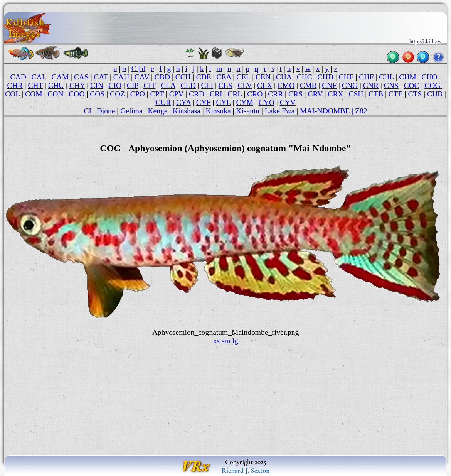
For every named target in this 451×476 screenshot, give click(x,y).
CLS (225, 85)
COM (34, 94)
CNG (350, 85)
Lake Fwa (280, 111)
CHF (366, 77)
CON (55, 94)
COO (77, 94)
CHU (56, 85)
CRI (216, 94)
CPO (138, 94)
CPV (177, 94)
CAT (101, 77)
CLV (245, 85)
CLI (207, 85)
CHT (35, 85)
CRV (315, 94)
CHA (284, 77)
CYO (267, 102)
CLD (188, 85)
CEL (243, 77)
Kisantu (248, 111)
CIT (149, 85)
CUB (435, 94)
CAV (142, 77)
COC (411, 85)
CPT (157, 94)
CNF (329, 85)
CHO (429, 77)
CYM (245, 102)
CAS (81, 77)
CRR (275, 94)
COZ (117, 94)
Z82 (361, 111)
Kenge (157, 111)
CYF (204, 102)
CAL (39, 77)
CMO (286, 85)
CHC (305, 77)
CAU (121, 77)
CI (88, 111)
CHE (346, 77)
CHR (15, 85)
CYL (223, 102)
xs (216, 341)
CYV (288, 102)
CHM (408, 77)
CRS (295, 94)
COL (12, 94)
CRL (235, 94)
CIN (97, 85)
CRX (336, 94)
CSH (356, 94)
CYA (183, 102)
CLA (168, 85)
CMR (308, 85)
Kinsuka (218, 111)
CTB (376, 94)
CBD (162, 77)
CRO (255, 94)
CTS (415, 94)
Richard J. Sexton (246, 470)
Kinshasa (187, 111)
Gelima (131, 111)
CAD (18, 77)
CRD (197, 94)
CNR (371, 85)
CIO (115, 85)
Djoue (106, 111)
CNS (391, 85)
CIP (133, 85)
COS (97, 94)
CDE (204, 77)
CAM (60, 77)
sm (226, 341)
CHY (77, 85)
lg (235, 341)
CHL (386, 77)
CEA (224, 77)
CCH (183, 77)
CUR (163, 102)
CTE (396, 94)
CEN (263, 77)
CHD (326, 77)
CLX (265, 85)
